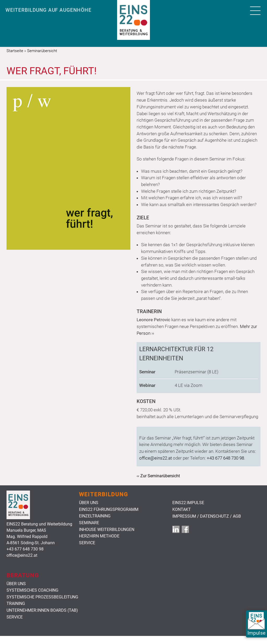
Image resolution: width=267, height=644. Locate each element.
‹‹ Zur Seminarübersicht (158, 476)
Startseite (15, 51)
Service (87, 543)
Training (16, 604)
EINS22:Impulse (188, 503)
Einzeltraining (95, 516)
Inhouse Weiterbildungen (107, 530)
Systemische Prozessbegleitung (42, 597)
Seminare (89, 523)
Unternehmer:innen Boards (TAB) (42, 610)
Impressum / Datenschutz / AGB (207, 516)
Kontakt (182, 510)
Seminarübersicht (42, 51)
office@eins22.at (156, 458)
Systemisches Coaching (32, 590)
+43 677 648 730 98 (225, 458)
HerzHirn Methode (99, 536)
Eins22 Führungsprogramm (109, 510)
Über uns (89, 503)
